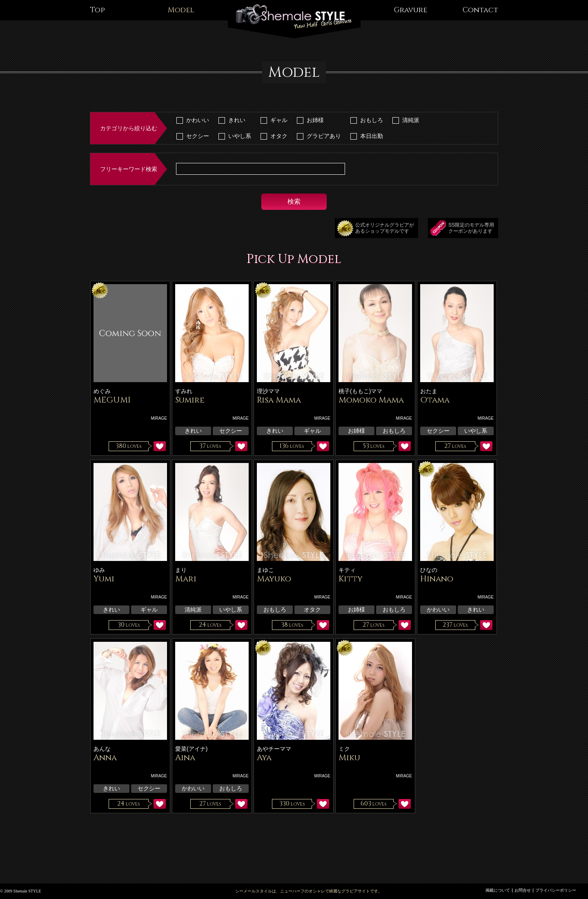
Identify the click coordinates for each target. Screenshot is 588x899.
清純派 (411, 120)
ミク (344, 749)
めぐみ (102, 391)
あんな (102, 749)
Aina (185, 758)
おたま (429, 391)
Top (97, 10)
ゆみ (99, 570)
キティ (347, 570)
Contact (480, 10)
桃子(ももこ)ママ (360, 391)
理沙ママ (268, 391)
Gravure (411, 10)
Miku (349, 758)
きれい (237, 120)
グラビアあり (324, 136)
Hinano (437, 579)
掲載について (498, 890)
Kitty (351, 579)
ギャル (279, 120)
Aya (264, 758)
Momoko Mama (371, 400)
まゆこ (265, 570)
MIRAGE (159, 418)
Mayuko (274, 579)
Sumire (190, 400)
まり (181, 570)
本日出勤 (372, 136)
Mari (186, 579)
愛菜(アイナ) (191, 749)
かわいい (198, 120)
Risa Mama (279, 400)
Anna (105, 758)
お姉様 (315, 120)
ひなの (429, 570)
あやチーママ (274, 749)
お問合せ (523, 890)
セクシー (198, 136)
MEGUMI (112, 400)
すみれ (184, 391)
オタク (279, 136)
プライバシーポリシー (556, 890)
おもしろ (372, 120)
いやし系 (240, 136)
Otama (435, 400)
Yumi (104, 579)
